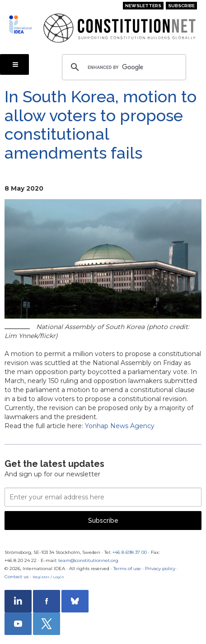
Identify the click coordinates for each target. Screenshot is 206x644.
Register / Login (48, 577)
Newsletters (143, 6)
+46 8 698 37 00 (130, 552)
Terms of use (127, 569)
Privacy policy (160, 569)
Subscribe (181, 6)
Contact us (16, 577)
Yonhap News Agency (120, 426)
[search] (123, 67)
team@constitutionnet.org (88, 560)
